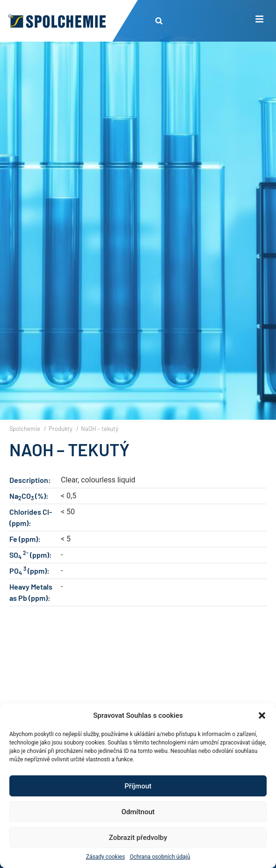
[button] (262, 715)
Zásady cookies (105, 857)
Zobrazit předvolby (138, 838)
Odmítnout (138, 812)
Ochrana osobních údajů (160, 857)
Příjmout (138, 786)
